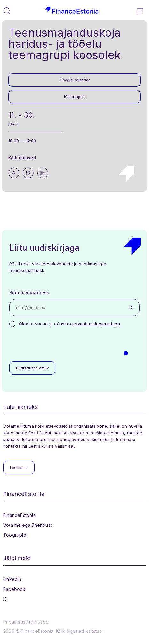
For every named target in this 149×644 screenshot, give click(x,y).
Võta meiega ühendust (27, 525)
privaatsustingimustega (96, 324)
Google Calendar (75, 80)
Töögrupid (15, 535)
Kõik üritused (22, 158)
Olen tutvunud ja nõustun (69, 324)
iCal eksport (74, 97)
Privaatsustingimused (26, 622)
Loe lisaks (19, 468)
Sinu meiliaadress (29, 293)
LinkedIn (12, 579)
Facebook (14, 589)
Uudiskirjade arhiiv (32, 368)
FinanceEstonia (20, 515)
